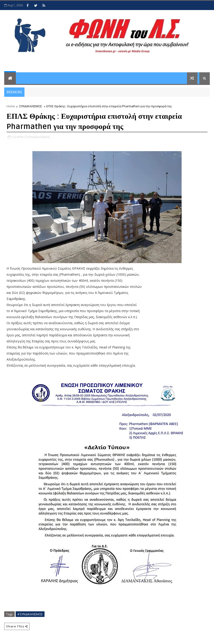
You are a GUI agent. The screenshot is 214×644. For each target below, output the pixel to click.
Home (11, 106)
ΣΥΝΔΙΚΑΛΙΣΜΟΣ (31, 106)
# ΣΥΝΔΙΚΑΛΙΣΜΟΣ (30, 614)
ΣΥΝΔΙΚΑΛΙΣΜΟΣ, (39, 137)
